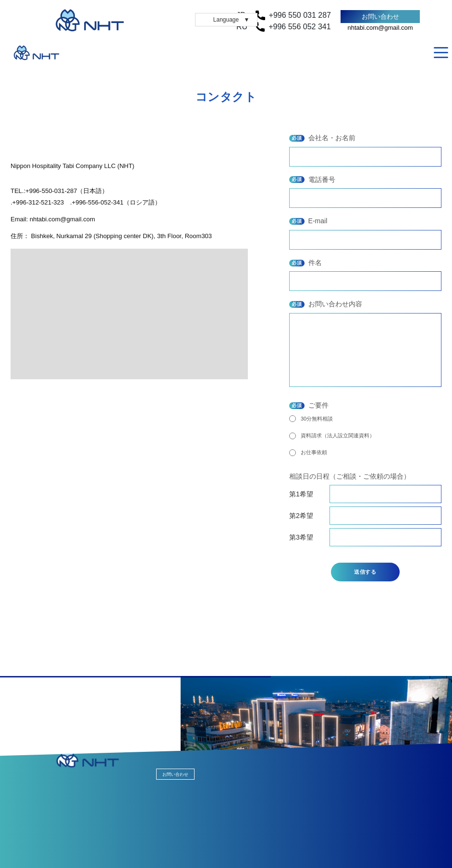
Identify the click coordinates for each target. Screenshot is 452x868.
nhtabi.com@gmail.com (380, 28)
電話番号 (312, 180)
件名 (305, 263)
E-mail (308, 221)
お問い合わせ (380, 17)
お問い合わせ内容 (326, 304)
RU (426, 53)
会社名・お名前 (322, 138)
